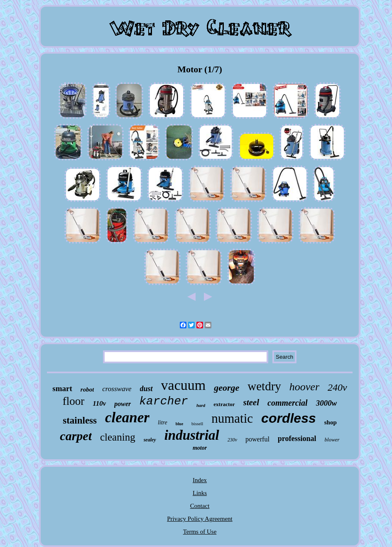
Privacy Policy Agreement (200, 519)
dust (146, 389)
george (227, 388)
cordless (289, 418)
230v (232, 440)
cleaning (118, 437)
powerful (257, 439)
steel (251, 402)
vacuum (184, 385)
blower (332, 440)
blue (179, 424)
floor (73, 401)
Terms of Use (200, 532)
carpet (76, 436)
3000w (327, 403)
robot (87, 389)
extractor (224, 404)
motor (200, 448)
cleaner (127, 418)
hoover (304, 387)
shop (331, 422)
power (122, 404)
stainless (80, 420)
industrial (192, 435)
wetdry (264, 386)
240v (337, 387)
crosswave (117, 389)
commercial (288, 403)
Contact (200, 506)
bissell (197, 424)
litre (163, 423)
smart (62, 388)
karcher (164, 401)
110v (99, 403)
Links (200, 493)
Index (200, 480)
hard (201, 405)
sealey (150, 440)
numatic (232, 418)
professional (297, 439)
